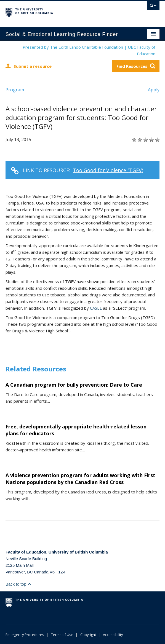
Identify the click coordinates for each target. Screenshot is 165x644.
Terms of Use (62, 635)
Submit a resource (29, 66)
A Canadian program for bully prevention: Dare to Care (74, 385)
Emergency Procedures (25, 635)
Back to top (18, 584)
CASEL (96, 308)
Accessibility (113, 635)
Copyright (88, 635)
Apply (154, 90)
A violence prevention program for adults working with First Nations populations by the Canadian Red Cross (80, 479)
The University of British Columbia (59, 11)
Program (15, 90)
